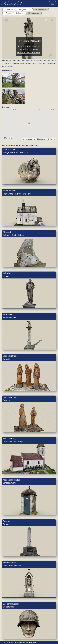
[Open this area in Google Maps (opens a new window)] (8, 138)
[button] (29, 123)
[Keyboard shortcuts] (23, 139)
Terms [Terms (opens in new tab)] (53, 139)
